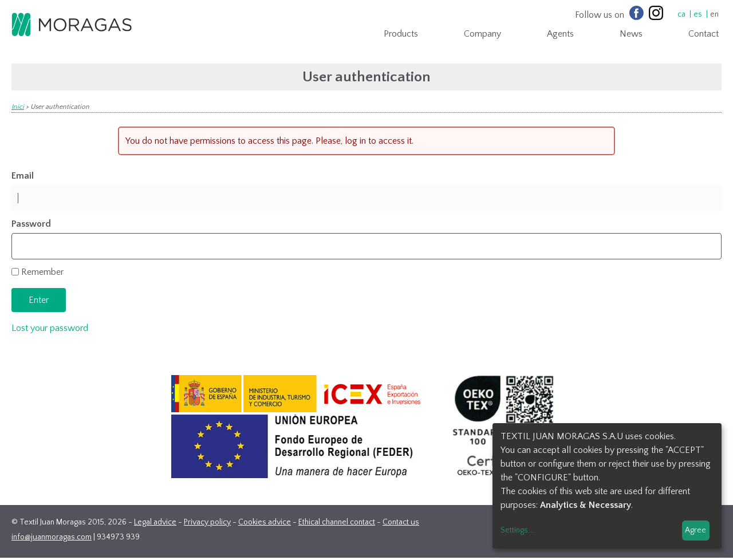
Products (401, 34)
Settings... (517, 530)
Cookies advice (265, 522)
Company (482, 34)
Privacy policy (207, 522)
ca (681, 14)
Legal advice (155, 522)
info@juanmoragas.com (52, 537)
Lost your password (50, 328)
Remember (42, 272)
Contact (704, 34)
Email (23, 176)
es (698, 14)
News (631, 34)
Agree (695, 530)
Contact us (401, 522)
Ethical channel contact (337, 522)
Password (31, 224)
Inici (18, 107)
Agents (560, 34)
